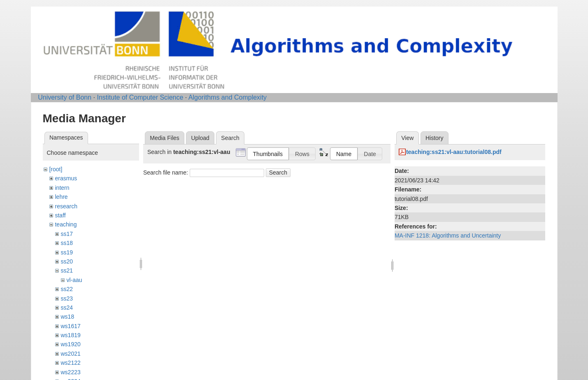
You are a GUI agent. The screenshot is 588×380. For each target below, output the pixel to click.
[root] (56, 169)
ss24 (67, 308)
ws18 (67, 317)
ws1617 (70, 326)
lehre (61, 197)
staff (60, 215)
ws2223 (70, 372)
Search (278, 173)
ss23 (67, 298)
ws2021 (70, 354)
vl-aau (74, 280)
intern (62, 188)
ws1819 (70, 335)
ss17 (67, 234)
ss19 (67, 252)
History (435, 138)
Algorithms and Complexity (228, 97)
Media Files (165, 138)
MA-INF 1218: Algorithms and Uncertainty (448, 235)
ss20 (67, 261)
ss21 (67, 270)
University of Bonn (65, 97)
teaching (66, 224)
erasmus (66, 178)
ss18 (67, 243)
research (66, 206)
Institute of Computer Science (140, 97)
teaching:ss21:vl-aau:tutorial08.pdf (454, 152)
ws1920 (70, 344)
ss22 (67, 289)
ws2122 (70, 363)
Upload (200, 138)
